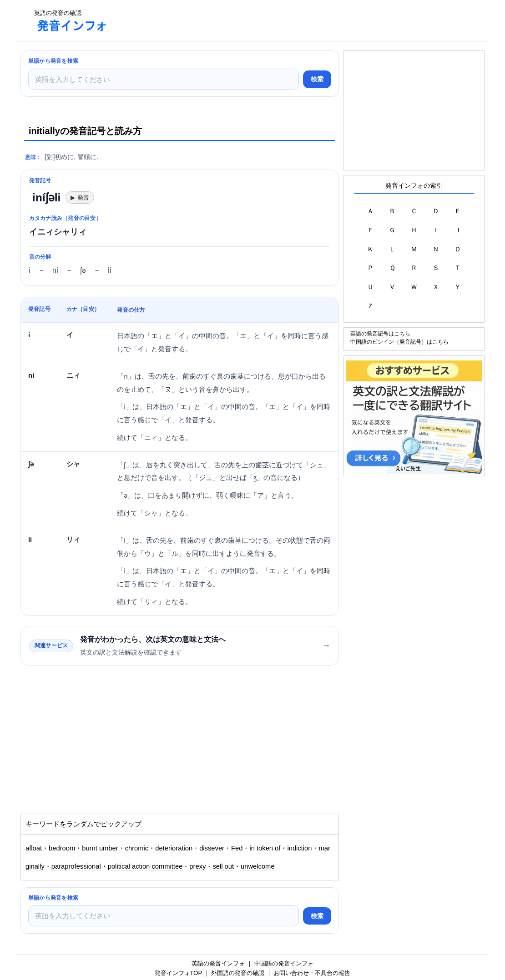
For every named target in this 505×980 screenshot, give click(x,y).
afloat (34, 848)
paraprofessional (76, 866)
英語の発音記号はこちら (380, 333)
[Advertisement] (282, 20)
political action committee (145, 866)
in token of (265, 848)
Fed (237, 848)
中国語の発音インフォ (284, 963)
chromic (137, 848)
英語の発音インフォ (218, 963)
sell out (223, 866)
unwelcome (258, 866)
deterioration (174, 848)
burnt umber (100, 848)
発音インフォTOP (178, 973)
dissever (212, 848)
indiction (299, 848)
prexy (197, 866)
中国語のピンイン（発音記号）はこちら (399, 342)
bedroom (62, 848)
